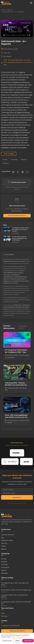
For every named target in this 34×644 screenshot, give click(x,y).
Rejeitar (17, 641)
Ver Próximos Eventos (17, 216)
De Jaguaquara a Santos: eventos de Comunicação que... (17, 604)
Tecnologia (14, 159)
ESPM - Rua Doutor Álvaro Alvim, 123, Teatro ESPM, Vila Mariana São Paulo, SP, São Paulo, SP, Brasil (18, 62)
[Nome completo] (17, 490)
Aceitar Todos (28, 641)
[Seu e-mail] (17, 493)
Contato (3, 546)
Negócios (24, 159)
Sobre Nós (4, 543)
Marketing (4, 562)
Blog (2, 537)
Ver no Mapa (9, 154)
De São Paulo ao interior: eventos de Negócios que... (17, 591)
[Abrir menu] (31, 3)
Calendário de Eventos (8, 535)
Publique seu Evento (7, 540)
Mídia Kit (4, 549)
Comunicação (5, 567)
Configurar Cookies (7, 641)
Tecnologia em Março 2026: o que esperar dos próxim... (17, 585)
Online (3, 613)
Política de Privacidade (17, 637)
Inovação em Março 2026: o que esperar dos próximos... (17, 597)
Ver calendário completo (25, 327)
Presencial (5, 163)
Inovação (5, 159)
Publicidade (4, 573)
